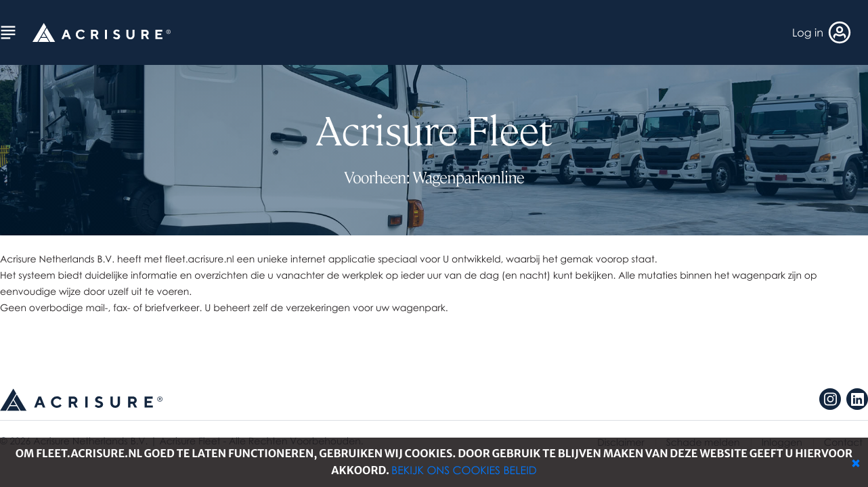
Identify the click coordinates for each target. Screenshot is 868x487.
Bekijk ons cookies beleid (464, 470)
